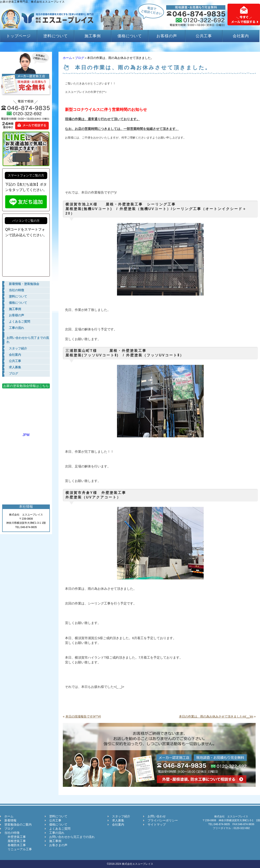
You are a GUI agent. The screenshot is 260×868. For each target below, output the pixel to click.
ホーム (67, 58)
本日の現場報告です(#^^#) (83, 716)
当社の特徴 (12, 833)
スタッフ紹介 (121, 816)
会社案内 (241, 36)
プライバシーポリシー (163, 820)
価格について (130, 36)
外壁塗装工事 (15, 837)
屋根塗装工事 (15, 841)
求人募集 (118, 820)
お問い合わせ (157, 816)
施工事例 (93, 36)
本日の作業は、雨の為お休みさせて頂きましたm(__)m (216, 716)
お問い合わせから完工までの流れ (72, 837)
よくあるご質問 (60, 829)
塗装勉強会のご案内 (18, 824)
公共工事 (204, 36)
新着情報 (10, 820)
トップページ (19, 36)
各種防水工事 (15, 845)
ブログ (80, 58)
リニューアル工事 (18, 849)
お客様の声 (167, 36)
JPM (26, 433)
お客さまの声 (58, 845)
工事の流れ (57, 833)
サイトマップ (157, 824)
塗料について (56, 36)
